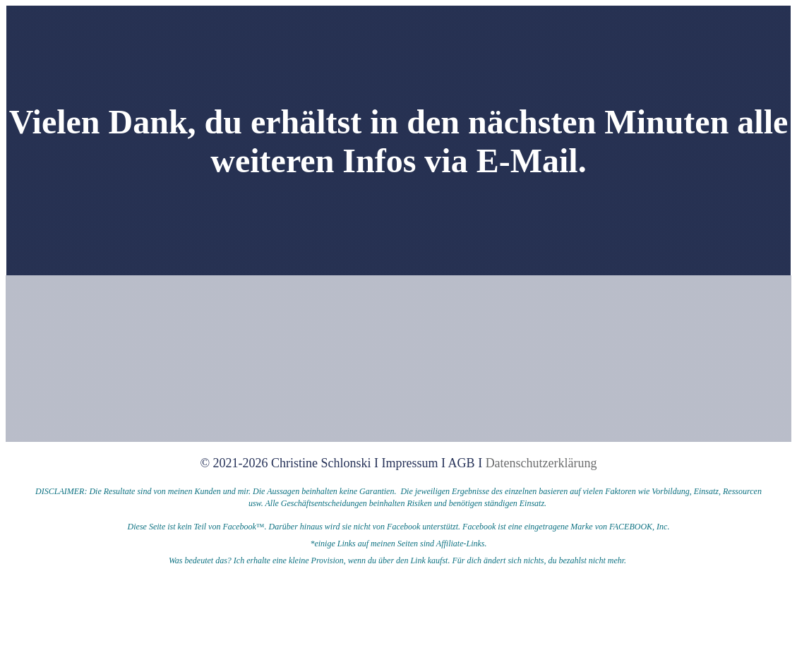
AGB (462, 463)
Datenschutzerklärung (541, 463)
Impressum (412, 463)
